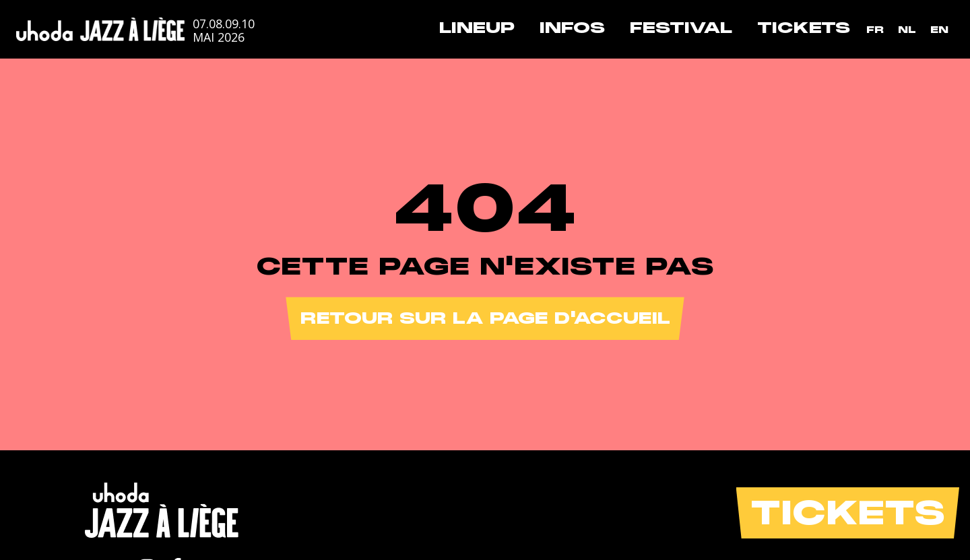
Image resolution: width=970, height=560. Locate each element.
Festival (681, 28)
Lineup (477, 28)
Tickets (804, 28)
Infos (572, 28)
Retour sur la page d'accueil (485, 318)
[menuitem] (875, 30)
